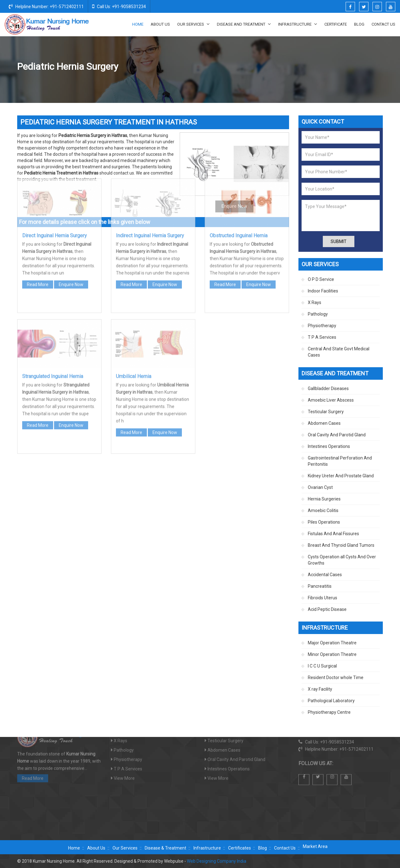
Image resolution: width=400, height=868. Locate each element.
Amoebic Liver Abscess (331, 400)
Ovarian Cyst (320, 487)
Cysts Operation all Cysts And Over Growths (342, 560)
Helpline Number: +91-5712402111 (46, 6)
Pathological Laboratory (331, 701)
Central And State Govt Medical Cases (339, 352)
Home (138, 24)
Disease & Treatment (165, 848)
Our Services (193, 24)
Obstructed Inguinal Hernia (239, 157)
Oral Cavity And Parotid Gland (337, 435)
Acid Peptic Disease (327, 609)
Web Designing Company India (217, 861)
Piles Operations (324, 522)
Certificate (336, 24)
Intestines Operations (329, 446)
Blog (359, 24)
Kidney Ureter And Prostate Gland (341, 476)
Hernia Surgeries (315, 67)
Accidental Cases (325, 575)
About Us (160, 24)
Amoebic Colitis (323, 510)
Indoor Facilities (323, 291)
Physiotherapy (322, 326)
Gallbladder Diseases (328, 388)
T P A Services (322, 337)
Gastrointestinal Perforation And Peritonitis (340, 461)
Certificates (240, 848)
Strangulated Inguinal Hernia (53, 297)
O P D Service (321, 279)
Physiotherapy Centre (329, 712)
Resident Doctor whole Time (336, 678)
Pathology (318, 314)
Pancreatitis (320, 586)
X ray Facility (320, 689)
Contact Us (383, 24)
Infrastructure (298, 24)
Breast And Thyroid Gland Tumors (341, 545)
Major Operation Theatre (332, 643)
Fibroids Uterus (322, 598)
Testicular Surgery (326, 412)
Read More (38, 206)
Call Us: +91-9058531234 (119, 6)
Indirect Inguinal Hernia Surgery (150, 157)
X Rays (315, 302)
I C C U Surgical (322, 666)
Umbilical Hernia (134, 297)
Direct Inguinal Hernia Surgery (55, 157)
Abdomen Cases (324, 423)
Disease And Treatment (244, 24)
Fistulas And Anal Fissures (333, 534)
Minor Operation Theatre (332, 654)
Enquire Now (71, 206)
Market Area (315, 846)
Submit (339, 241)
